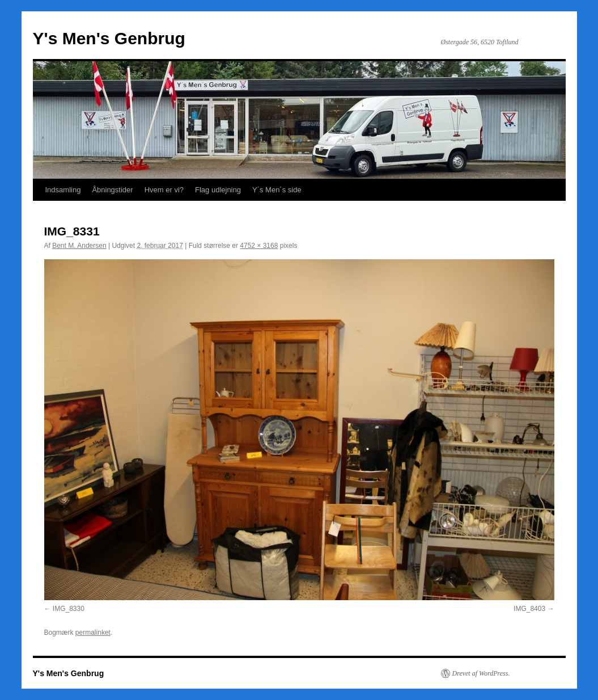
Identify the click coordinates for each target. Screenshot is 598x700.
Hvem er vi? (164, 190)
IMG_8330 (69, 609)
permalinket (93, 632)
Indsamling (63, 190)
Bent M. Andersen (79, 246)
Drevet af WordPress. (481, 673)
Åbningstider (112, 190)
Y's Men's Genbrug (109, 38)
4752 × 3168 (259, 246)
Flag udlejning (218, 190)
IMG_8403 (529, 609)
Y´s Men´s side (277, 190)
